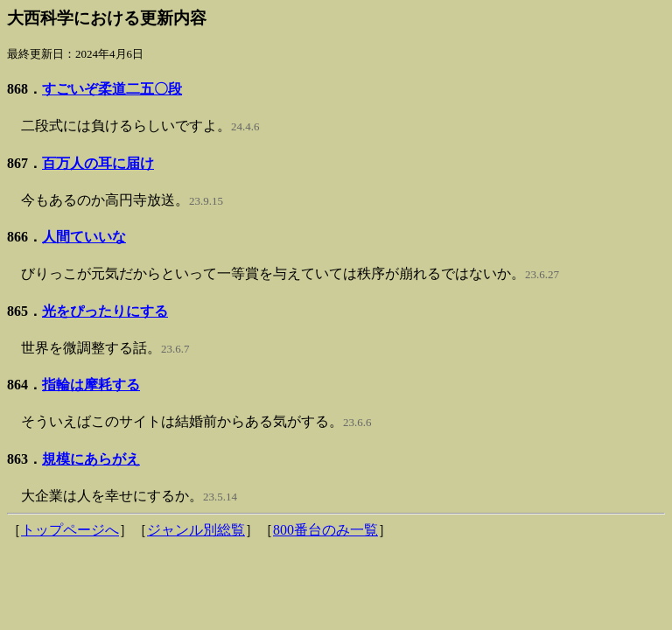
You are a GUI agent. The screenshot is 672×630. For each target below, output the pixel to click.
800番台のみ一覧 (325, 530)
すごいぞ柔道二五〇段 (112, 89)
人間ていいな (84, 237)
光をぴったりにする (105, 311)
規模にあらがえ (91, 459)
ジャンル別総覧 (196, 530)
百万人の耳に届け (98, 163)
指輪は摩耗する (91, 385)
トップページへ (70, 530)
